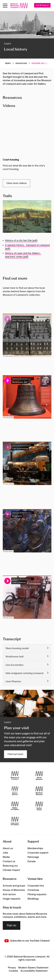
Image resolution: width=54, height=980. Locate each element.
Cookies (13, 971)
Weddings (33, 899)
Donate (32, 861)
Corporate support (38, 853)
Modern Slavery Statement (33, 968)
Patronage (33, 857)
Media (6, 857)
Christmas (33, 890)
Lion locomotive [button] (15, 665)
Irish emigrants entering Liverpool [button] (24, 673)
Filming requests (37, 894)
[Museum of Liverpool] (15, 775)
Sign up (12, 925)
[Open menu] (5, 6)
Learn (8, 63)
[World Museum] (39, 775)
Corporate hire (36, 886)
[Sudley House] (39, 806)
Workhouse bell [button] (14, 657)
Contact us (9, 861)
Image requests (12, 899)
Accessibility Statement (34, 971)
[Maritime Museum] (39, 791)
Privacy (12, 968)
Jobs (5, 853)
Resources (21, 63)
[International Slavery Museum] (15, 791)
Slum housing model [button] (17, 648)
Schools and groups (14, 886)
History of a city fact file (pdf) (21, 241)
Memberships (35, 848)
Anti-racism (9, 894)
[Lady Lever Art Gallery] (15, 821)
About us (8, 848)
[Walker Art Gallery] (15, 806)
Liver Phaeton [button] (13, 682)
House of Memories (14, 890)
